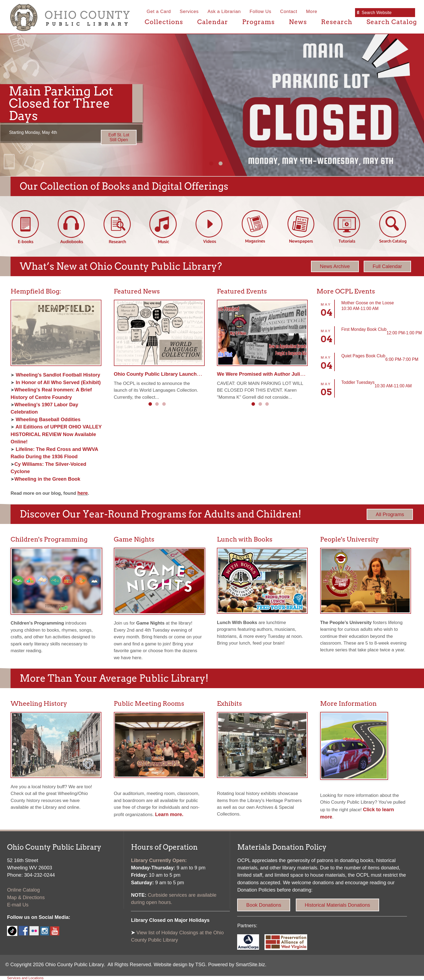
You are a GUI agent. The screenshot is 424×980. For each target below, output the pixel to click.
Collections (164, 22)
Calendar (213, 22)
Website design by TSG (179, 964)
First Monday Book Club (364, 329)
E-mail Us (18, 905)
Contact (289, 11)
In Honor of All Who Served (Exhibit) (57, 382)
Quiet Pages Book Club (363, 356)
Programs (258, 22)
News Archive (335, 266)
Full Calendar (387, 266)
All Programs (390, 514)
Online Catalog (23, 890)
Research (337, 22)
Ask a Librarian (224, 11)
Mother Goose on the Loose (367, 303)
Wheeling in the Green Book (47, 479)
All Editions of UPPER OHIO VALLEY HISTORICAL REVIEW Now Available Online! (56, 434)
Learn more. (169, 814)
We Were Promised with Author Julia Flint (266, 374)
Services (189, 11)
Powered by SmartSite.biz (237, 964)
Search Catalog (392, 22)
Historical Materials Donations (337, 905)
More (312, 11)
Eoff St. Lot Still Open (119, 137)
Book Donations (264, 905)
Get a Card (159, 11)
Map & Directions (26, 897)
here (83, 493)
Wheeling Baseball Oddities (48, 419)
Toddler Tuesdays (358, 382)
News (298, 22)
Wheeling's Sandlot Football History (57, 375)
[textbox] (386, 13)
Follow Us (260, 11)
